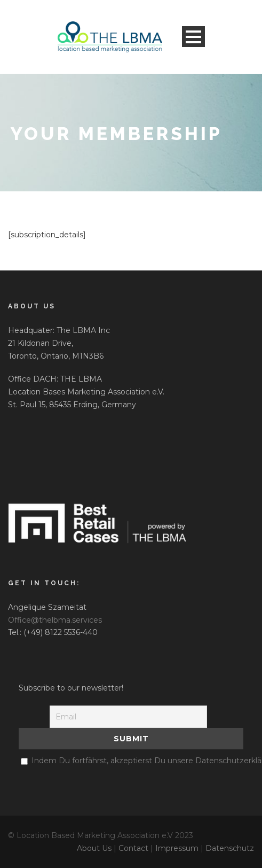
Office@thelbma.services (55, 620)
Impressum (177, 848)
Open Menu (193, 37)
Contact (133, 848)
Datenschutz (230, 848)
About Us (94, 848)
